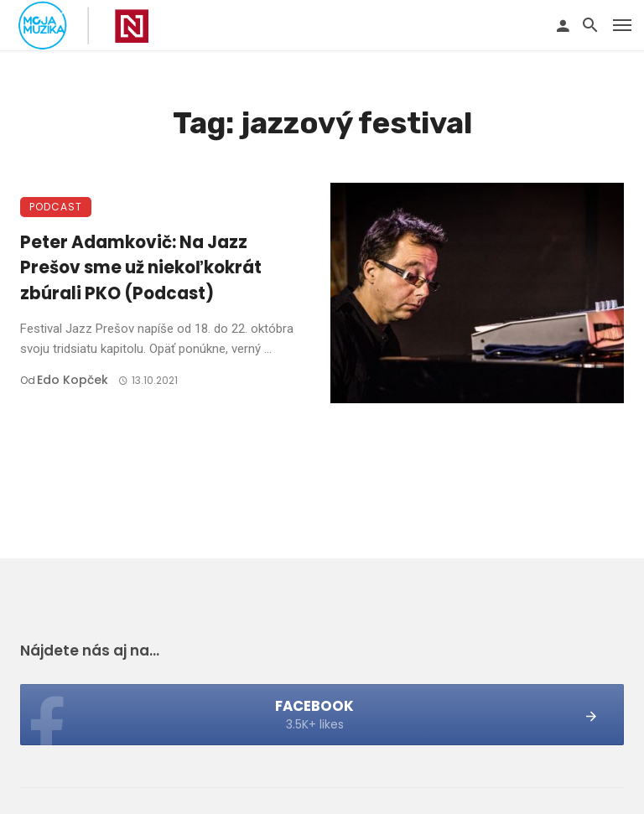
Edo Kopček (73, 380)
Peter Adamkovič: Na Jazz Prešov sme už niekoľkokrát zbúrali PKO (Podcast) (141, 267)
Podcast (56, 207)
